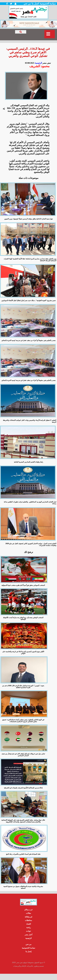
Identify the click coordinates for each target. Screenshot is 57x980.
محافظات (29, 920)
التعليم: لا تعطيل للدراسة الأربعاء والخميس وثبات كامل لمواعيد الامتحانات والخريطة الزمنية (30, 421)
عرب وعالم (29, 910)
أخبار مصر (29, 935)
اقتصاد (29, 924)
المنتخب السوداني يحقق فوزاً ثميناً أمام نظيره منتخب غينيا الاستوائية (23, 585)
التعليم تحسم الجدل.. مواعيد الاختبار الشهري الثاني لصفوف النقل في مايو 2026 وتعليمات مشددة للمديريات (31, 544)
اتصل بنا (35, 4)
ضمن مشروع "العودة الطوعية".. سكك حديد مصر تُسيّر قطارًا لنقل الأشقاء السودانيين (29, 300)
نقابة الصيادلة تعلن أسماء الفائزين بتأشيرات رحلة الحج (23, 854)
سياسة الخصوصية (48, 4)
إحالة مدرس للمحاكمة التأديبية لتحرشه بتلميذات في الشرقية (23, 788)
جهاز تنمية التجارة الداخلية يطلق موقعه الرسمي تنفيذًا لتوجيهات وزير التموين (29, 219)
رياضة (29, 927)
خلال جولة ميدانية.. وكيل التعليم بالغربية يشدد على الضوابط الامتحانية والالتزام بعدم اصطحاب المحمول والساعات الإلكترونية (23, 821)
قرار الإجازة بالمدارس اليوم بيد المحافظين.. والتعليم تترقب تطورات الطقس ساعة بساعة (30, 503)
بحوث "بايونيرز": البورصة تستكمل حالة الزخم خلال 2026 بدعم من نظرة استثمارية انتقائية (23, 687)
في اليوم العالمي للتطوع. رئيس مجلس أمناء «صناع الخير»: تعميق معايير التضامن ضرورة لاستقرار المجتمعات (23, 721)
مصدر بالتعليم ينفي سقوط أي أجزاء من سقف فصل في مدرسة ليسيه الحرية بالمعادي (29, 340)
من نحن (27, 4)
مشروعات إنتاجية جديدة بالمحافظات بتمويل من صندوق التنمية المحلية (23, 887)
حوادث (29, 931)
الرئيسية (38, 63)
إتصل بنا (29, 951)
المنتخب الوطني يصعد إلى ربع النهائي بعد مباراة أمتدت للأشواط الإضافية (23, 618)
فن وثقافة (29, 917)
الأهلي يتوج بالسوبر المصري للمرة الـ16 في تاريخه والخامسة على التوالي (23, 652)
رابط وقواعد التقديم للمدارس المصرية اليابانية (29, 462)
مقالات (29, 913)
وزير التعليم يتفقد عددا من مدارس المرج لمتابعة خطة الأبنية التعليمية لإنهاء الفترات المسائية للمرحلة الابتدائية (30, 260)
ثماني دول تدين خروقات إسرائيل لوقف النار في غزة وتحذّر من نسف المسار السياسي (23, 755)
